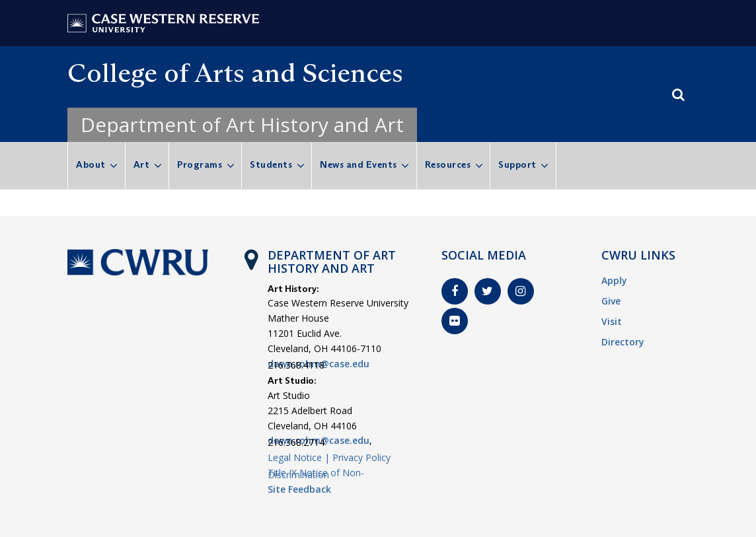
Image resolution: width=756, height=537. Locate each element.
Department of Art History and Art (242, 125)
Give (611, 301)
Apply (614, 280)
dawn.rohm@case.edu (319, 364)
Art (142, 164)
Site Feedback (299, 489)
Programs (200, 164)
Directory (623, 342)
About (91, 164)
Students (271, 164)
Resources (448, 164)
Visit (612, 321)
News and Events (359, 164)
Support (517, 164)
